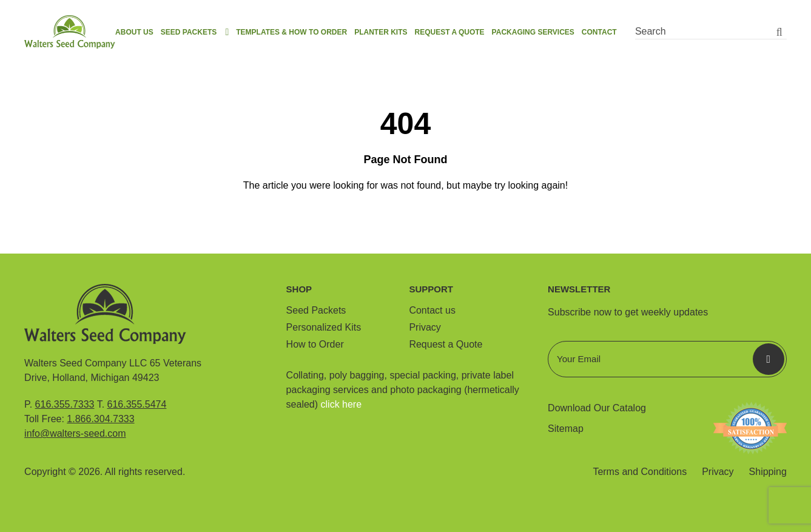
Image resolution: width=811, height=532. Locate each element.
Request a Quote (449, 32)
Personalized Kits (324, 327)
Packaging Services (533, 32)
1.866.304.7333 (100, 419)
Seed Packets (189, 32)
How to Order (315, 344)
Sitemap (566, 429)
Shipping (768, 472)
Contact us (432, 310)
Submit (769, 359)
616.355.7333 (65, 404)
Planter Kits (381, 32)
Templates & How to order (291, 32)
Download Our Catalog (597, 408)
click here (342, 404)
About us (134, 32)
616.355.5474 (137, 404)
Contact (599, 32)
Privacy (425, 327)
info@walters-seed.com (75, 433)
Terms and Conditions (640, 472)
